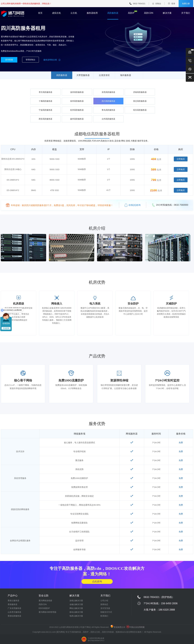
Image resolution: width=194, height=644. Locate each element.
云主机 (74, 13)
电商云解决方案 (76, 616)
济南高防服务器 (140, 92)
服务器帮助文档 (52, 60)
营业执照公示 (118, 627)
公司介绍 (104, 601)
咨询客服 (9, 60)
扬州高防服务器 (77, 119)
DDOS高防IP (44, 608)
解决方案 (167, 13)
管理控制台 (31, 60)
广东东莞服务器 (14, 608)
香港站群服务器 (14, 616)
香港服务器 (13, 604)
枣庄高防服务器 (45, 92)
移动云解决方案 (76, 612)
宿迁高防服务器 (140, 101)
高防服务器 (113, 13)
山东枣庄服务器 (14, 612)
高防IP (131, 13)
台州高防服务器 (108, 119)
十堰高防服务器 (45, 101)
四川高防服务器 (108, 101)
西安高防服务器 (45, 119)
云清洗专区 (104, 75)
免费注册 (186, 4)
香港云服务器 (13, 601)
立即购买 (181, 159)
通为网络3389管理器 (47, 612)
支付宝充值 (105, 608)
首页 (40, 13)
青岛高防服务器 (108, 110)
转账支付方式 (106, 612)
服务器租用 (92, 13)
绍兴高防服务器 (140, 110)
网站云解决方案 (76, 608)
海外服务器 (126, 75)
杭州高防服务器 (77, 110)
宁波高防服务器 (45, 110)
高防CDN (149, 13)
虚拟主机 (56, 13)
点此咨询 (97, 581)
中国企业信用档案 (135, 627)
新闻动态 (104, 604)
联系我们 (104, 616)
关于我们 (186, 13)
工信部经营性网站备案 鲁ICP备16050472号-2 (96, 639)
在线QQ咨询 (133, 205)
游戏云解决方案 (76, 601)
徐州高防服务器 (77, 101)
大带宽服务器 (83, 75)
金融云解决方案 (76, 604)
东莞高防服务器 (108, 92)
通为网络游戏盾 (45, 601)
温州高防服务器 (77, 92)
